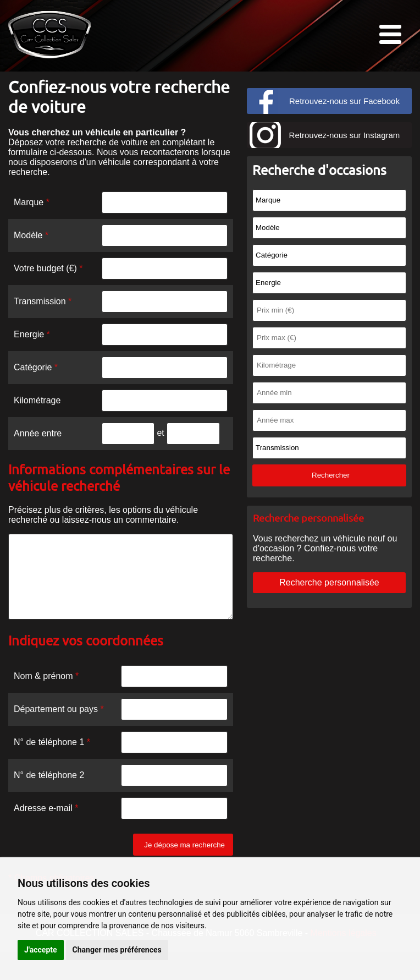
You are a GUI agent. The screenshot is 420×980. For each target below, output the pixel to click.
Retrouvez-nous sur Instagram (345, 135)
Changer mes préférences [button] (117, 950)
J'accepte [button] (41, 950)
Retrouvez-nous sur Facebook (344, 101)
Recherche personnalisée (329, 582)
